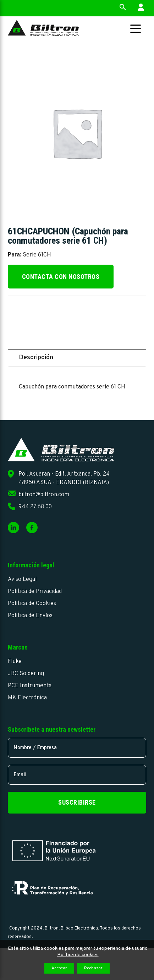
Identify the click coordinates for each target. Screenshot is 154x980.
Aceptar (59, 968)
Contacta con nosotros (61, 277)
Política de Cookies (32, 604)
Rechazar (93, 968)
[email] (77, 775)
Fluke (15, 662)
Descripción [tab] (36, 358)
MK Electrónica (27, 698)
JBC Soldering (26, 674)
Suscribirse (77, 802)
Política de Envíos (30, 616)
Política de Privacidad (35, 592)
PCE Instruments (30, 686)
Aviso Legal (22, 579)
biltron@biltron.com (44, 495)
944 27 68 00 (35, 507)
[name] (77, 748)
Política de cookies (78, 955)
